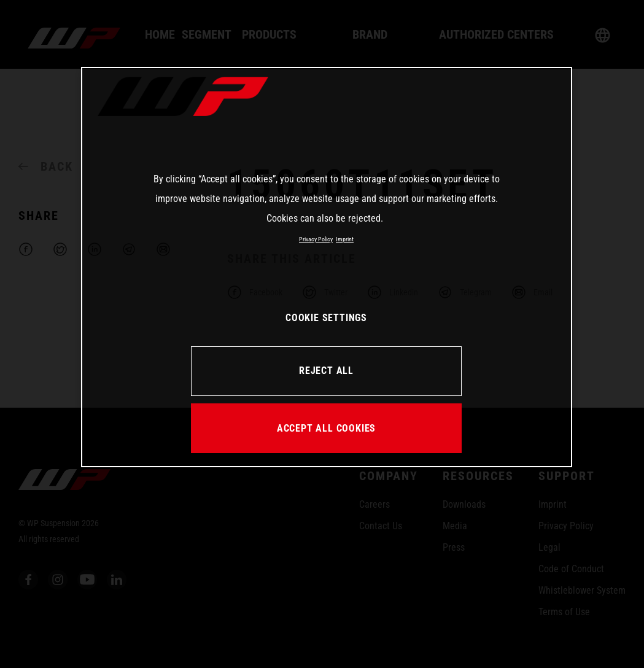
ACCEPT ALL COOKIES (326, 428)
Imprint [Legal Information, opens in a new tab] (345, 239)
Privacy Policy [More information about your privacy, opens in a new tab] (316, 239)
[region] (327, 267)
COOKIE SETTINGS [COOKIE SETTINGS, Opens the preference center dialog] (326, 318)
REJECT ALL (326, 371)
